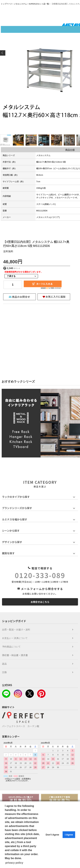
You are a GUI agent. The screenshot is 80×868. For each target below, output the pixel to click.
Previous (3, 53)
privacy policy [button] (14, 863)
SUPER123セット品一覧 (39, 4)
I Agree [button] (69, 835)
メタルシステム (20, 4)
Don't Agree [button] (52, 835)
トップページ (6, 4)
